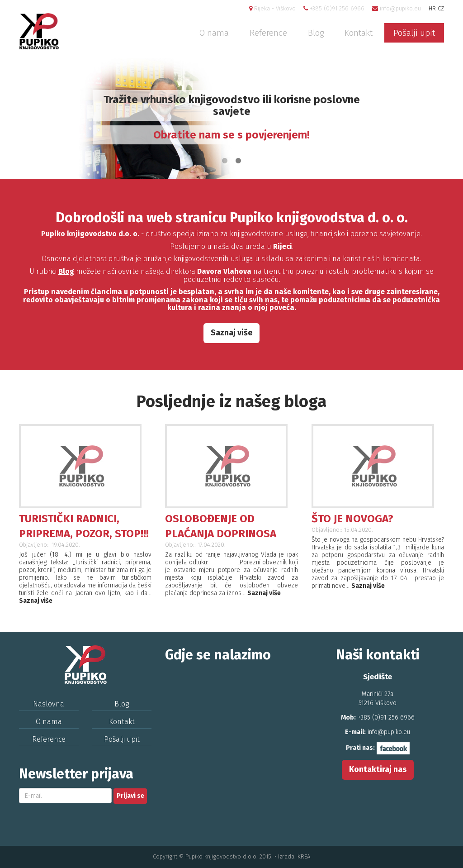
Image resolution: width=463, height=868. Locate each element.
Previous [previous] (20, 119)
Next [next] (443, 119)
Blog (316, 33)
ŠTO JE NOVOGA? (352, 519)
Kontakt (359, 33)
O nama (214, 33)
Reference (268, 33)
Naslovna (49, 704)
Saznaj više (231, 333)
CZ (441, 8)
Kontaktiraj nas (378, 769)
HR (432, 8)
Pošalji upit (414, 33)
